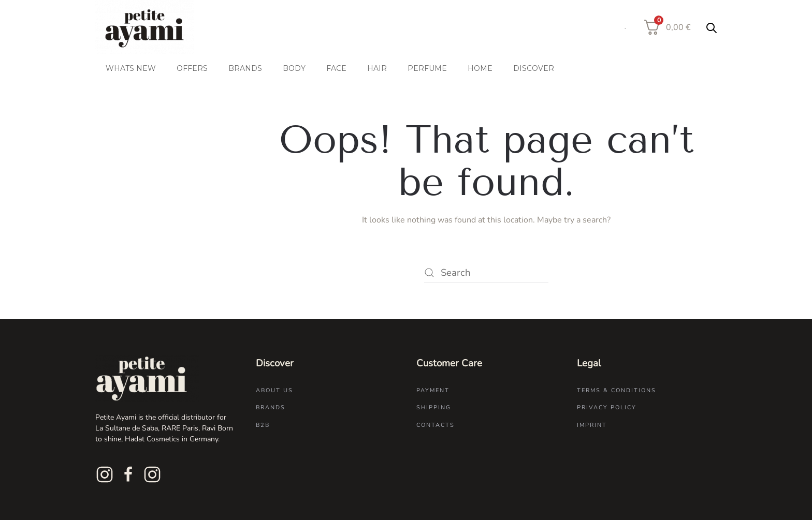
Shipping (434, 407)
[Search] (486, 273)
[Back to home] (146, 27)
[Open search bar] (712, 27)
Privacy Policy (607, 407)
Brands (271, 407)
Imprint (592, 425)
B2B (263, 425)
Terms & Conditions (617, 390)
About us (274, 390)
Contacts (436, 425)
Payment (433, 390)
